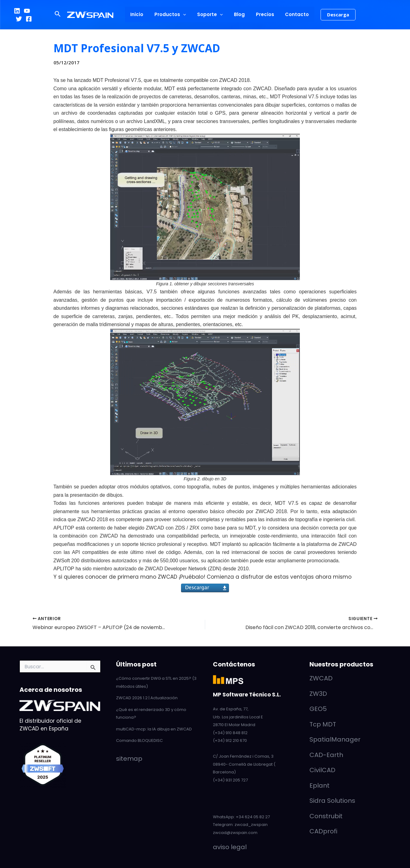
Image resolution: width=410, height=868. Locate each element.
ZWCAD (321, 678)
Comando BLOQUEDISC (139, 740)
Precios (262, 14)
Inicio (141, 14)
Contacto (293, 14)
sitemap (129, 759)
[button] (63, 15)
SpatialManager (335, 739)
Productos (173, 15)
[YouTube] (27, 11)
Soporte (211, 15)
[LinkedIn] (17, 11)
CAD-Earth (326, 755)
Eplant (319, 785)
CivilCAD (322, 770)
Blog (238, 14)
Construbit (326, 816)
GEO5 (318, 709)
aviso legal (230, 847)
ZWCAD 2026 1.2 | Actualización (147, 698)
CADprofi (323, 831)
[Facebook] (19, 19)
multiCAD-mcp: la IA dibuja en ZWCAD (154, 729)
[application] (186, 15)
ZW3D (318, 694)
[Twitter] (37, 11)
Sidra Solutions (332, 801)
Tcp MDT (323, 724)
